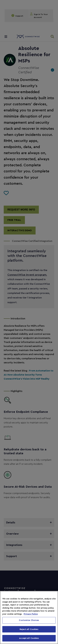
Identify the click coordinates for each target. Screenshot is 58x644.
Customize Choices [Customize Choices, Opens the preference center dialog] (29, 620)
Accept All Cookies (29, 638)
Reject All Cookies (29, 629)
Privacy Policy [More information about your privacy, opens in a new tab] (31, 614)
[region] (29, 617)
